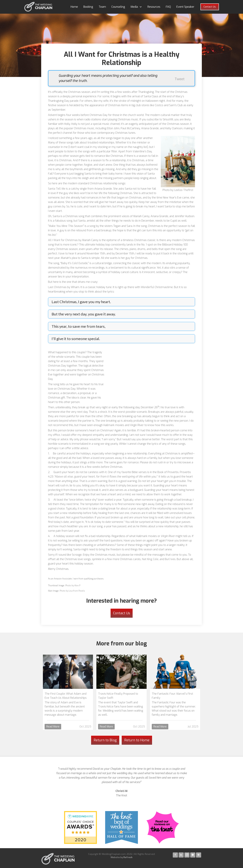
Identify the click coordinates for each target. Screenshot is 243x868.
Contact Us (210, 7)
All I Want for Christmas (63, 240)
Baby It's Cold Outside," (75, 263)
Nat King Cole (150, 559)
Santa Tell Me (57, 189)
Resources (154, 7)
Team (102, 7)
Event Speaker (185, 7)
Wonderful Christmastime (157, 287)
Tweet (180, 79)
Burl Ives (170, 559)
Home (74, 7)
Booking (88, 7)
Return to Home (137, 740)
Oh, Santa (54, 216)
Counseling (118, 7)
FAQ (168, 7)
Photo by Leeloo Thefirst (178, 190)
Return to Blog (105, 740)
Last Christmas (57, 287)
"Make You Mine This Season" (66, 226)
